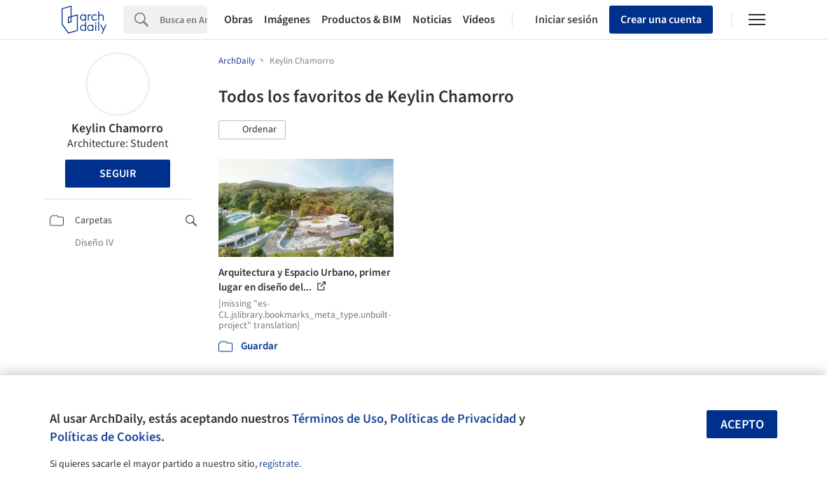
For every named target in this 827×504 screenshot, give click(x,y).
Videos (479, 20)
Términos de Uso (338, 419)
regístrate (279, 464)
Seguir (118, 174)
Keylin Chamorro (117, 128)
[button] (252, 130)
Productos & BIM (361, 20)
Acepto (742, 425)
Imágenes (287, 20)
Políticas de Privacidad (453, 419)
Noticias (432, 20)
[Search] (183, 20)
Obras (238, 20)
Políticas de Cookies (105, 437)
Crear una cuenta (661, 20)
